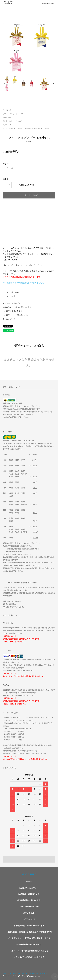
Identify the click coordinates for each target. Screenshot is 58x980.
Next (53, 84)
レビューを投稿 (9, 296)
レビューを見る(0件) (11, 292)
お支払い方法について (29, 888)
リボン (5, 114)
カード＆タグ (7, 117)
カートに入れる (29, 195)
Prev (5, 84)
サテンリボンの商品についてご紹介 (29, 957)
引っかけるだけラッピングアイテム (37, 128)
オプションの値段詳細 (12, 303)
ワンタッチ (14, 114)
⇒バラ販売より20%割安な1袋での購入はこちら (23, 283)
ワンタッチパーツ (9, 121)
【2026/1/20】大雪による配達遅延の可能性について (29, 932)
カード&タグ (7, 110)
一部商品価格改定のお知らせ (29, 944)
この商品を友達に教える (13, 311)
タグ (22, 114)
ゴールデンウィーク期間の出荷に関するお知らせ (29, 938)
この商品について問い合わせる (15, 315)
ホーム (29, 881)
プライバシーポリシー (29, 907)
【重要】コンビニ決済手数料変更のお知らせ (29, 951)
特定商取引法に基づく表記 (29, 900)
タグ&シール (7, 125)
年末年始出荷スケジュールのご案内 (29, 926)
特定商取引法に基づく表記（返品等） (18, 307)
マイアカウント (29, 919)
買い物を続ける (9, 319)
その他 (20, 121)
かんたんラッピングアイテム (13, 128)
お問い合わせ (29, 913)
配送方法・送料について (29, 894)
